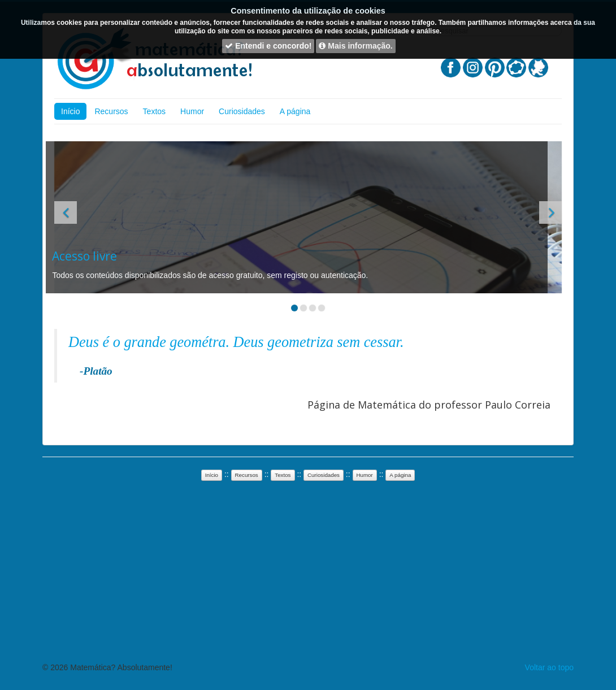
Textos (154, 111)
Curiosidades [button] (324, 475)
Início (70, 111)
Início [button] (212, 475)
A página (295, 111)
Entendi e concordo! (268, 46)
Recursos (111, 111)
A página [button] (400, 475)
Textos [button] (283, 475)
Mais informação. (355, 46)
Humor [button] (365, 475)
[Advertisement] (283, 164)
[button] (66, 212)
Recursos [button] (247, 475)
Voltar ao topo (549, 667)
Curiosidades (242, 111)
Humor (192, 111)
